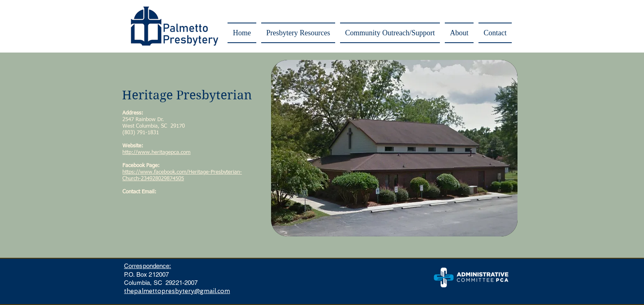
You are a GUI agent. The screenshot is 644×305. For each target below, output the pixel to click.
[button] (298, 33)
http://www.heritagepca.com (156, 152)
